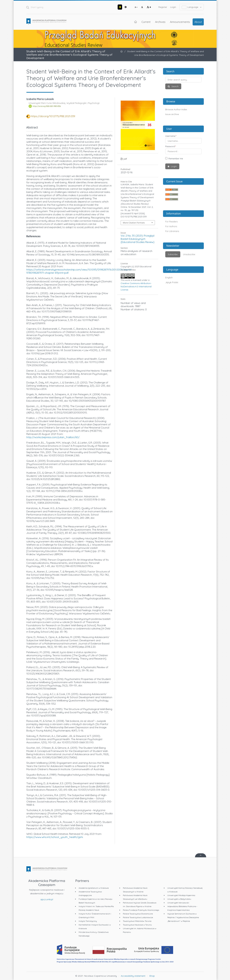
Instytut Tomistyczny (88, 921)
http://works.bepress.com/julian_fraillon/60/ (53, 437)
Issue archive (172, 114)
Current (146, 22)
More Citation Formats (134, 223)
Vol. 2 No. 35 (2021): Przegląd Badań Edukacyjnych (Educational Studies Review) (138, 239)
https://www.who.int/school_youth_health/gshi (55, 837)
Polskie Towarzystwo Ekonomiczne (138, 914)
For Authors (171, 226)
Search (175, 86)
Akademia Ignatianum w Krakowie (94, 888)
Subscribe (173, 254)
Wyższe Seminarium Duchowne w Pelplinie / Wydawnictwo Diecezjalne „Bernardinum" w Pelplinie (183, 917)
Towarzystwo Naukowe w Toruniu (137, 925)
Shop (152, 976)
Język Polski (172, 282)
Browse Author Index (176, 109)
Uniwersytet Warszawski (178, 903)
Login (173, 7)
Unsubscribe (189, 254)
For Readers (171, 222)
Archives (160, 22)
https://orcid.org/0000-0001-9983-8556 (47, 106)
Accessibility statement (133, 976)
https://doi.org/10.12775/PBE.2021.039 (53, 116)
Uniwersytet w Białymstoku (179, 899)
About (198, 22)
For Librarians (172, 231)
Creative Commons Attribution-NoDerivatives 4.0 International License (136, 286)
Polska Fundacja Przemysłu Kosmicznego (141, 910)
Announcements (180, 22)
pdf (125, 159)
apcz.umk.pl (47, 899)
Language (192, 7)
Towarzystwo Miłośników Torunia (137, 921)
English (169, 278)
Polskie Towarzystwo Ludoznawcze (138, 917)
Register (163, 7)
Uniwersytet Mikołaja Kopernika (181, 895)
